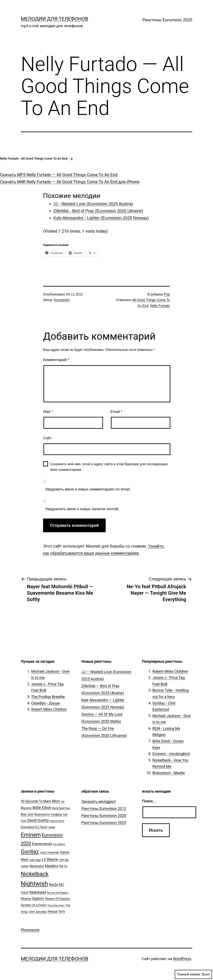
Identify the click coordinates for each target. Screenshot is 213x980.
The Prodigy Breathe (48, 697)
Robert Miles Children (49, 709)
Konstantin (62, 300)
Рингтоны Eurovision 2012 (104, 809)
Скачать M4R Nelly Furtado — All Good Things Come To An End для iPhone (70, 182)
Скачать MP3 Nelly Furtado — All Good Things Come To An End (59, 175)
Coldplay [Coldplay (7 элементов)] (56, 814)
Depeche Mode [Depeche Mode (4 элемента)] (57, 821)
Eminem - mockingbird (171, 754)
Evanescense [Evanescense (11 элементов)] (42, 844)
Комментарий (56, 360)
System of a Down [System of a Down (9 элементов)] (34, 905)
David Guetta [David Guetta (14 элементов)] (38, 820)
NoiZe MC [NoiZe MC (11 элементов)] (56, 885)
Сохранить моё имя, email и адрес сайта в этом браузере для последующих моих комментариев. (109, 467)
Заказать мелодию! (98, 801)
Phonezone (30, 930)
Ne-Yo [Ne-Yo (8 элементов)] (63, 866)
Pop (167, 294)
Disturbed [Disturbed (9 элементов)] (28, 827)
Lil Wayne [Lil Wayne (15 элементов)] (50, 859)
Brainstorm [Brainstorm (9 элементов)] (42, 814)
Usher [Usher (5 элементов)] (32, 912)
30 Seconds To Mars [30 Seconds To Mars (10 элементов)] (36, 801)
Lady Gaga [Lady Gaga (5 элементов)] (35, 860)
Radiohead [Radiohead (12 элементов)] (38, 892)
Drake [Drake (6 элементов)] (52, 827)
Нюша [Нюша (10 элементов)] (52, 911)
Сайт (47, 438)
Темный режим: (193, 974)
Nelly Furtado (160, 306)
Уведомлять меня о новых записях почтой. (82, 509)
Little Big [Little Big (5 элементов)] (64, 860)
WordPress (182, 959)
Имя (48, 412)
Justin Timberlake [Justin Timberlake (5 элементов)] (50, 853)
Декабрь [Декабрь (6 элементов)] (41, 912)
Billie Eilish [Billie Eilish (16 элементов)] (42, 808)
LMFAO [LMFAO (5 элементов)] (25, 866)
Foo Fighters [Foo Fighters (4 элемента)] (59, 844)
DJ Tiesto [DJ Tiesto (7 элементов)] (41, 827)
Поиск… (149, 801)
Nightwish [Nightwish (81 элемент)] (34, 884)
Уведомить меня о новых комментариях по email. (88, 489)
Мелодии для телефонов (54, 19)
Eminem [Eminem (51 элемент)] (31, 835)
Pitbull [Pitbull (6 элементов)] (25, 893)
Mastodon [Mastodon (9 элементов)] (37, 866)
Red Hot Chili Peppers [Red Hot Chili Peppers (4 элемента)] (58, 893)
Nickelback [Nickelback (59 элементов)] (35, 874)
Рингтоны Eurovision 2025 (104, 823)
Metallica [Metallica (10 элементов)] (52, 866)
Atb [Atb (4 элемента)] (63, 802)
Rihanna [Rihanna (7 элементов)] (26, 899)
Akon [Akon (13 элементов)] (56, 801)
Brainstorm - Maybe (169, 773)
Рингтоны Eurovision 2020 (167, 20)
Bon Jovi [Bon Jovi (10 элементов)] (27, 814)
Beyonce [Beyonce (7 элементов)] (26, 808)
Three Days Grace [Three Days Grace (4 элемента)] (56, 905)
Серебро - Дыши (45, 703)
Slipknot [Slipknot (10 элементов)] (38, 899)
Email (116, 412)
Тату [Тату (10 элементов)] (62, 911)
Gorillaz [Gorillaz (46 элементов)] (30, 852)
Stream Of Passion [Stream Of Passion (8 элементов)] (58, 899)
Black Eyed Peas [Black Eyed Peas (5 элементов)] (61, 808)
